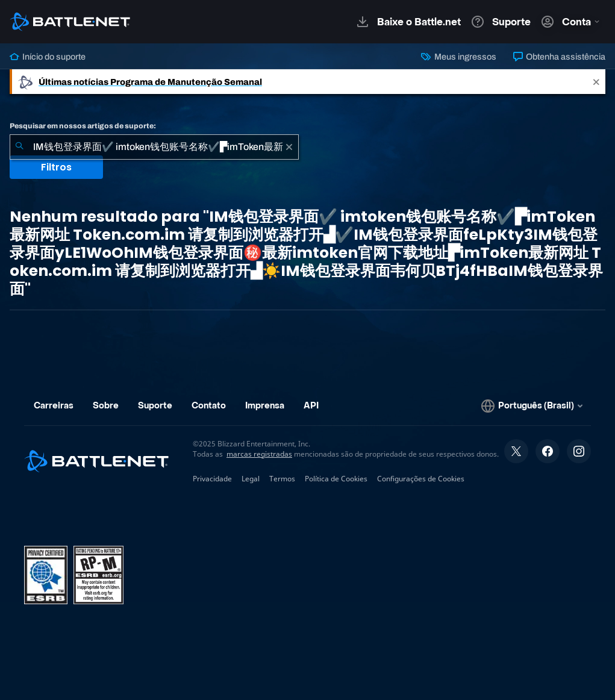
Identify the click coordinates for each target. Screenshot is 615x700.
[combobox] (154, 147)
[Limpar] (289, 147)
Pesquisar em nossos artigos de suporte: (83, 126)
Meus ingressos (458, 57)
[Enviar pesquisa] (19, 147)
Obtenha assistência (559, 57)
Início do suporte (48, 57)
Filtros (56, 167)
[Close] (596, 82)
